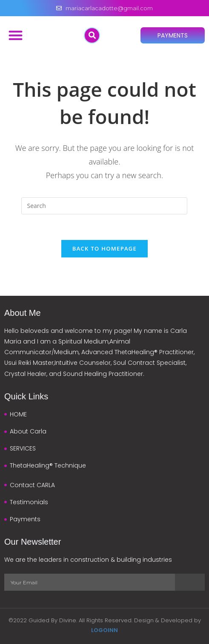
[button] (16, 35)
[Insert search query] (104, 206)
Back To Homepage (104, 248)
